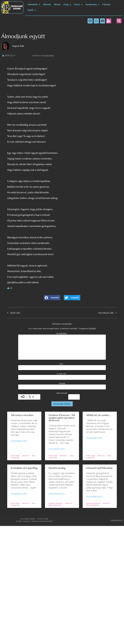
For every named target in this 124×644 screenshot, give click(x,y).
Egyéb (32, 10)
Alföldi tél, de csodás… (99, 415)
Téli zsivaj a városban (22, 415)
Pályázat (106, 5)
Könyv (78, 5)
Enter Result (62, 393)
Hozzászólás (62, 333)
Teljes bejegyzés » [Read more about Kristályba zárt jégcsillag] (19, 494)
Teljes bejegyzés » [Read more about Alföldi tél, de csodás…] (95, 438)
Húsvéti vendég (57, 468)
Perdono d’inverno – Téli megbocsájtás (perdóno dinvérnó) (62, 418)
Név (62, 364)
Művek (57, 5)
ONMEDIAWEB (117, 521)
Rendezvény (92, 5)
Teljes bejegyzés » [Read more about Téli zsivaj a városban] (19, 441)
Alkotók (47, 5)
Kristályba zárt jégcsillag (24, 468)
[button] (119, 21)
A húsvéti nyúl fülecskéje (99, 468)
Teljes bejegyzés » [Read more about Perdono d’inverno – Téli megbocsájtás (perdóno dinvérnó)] (57, 449)
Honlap (62, 383)
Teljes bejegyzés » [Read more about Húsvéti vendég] (57, 494)
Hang (67, 5)
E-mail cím (62, 374)
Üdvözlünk (34, 5)
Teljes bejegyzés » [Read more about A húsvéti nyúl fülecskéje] (95, 497)
